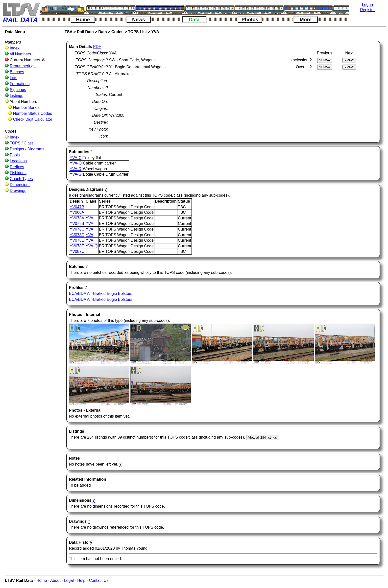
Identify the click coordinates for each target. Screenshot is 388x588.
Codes (117, 32)
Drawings (18, 191)
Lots (13, 78)
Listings (16, 96)
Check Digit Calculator (33, 119)
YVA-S (76, 174)
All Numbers (20, 54)
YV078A (77, 218)
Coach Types (21, 179)
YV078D (77, 235)
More (306, 20)
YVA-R (76, 169)
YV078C (77, 229)
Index (14, 48)
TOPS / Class (22, 143)
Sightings (18, 90)
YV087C (77, 251)
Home (83, 20)
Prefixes (17, 167)
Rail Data (85, 32)
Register (367, 10)
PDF (97, 47)
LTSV (68, 32)
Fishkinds (18, 173)
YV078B (77, 223)
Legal (69, 580)
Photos (250, 20)
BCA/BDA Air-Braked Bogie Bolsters (101, 294)
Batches (17, 72)
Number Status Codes (33, 113)
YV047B (77, 207)
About (55, 580)
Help (81, 580)
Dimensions (20, 185)
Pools (15, 155)
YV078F (77, 246)
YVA (155, 32)
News (139, 20)
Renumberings (23, 66)
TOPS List (137, 32)
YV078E (77, 240)
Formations (20, 84)
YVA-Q (76, 163)
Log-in (367, 5)
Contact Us (99, 580)
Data (194, 20)
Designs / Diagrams (27, 149)
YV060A (77, 212)
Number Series (26, 107)
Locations (18, 161)
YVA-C (76, 158)
